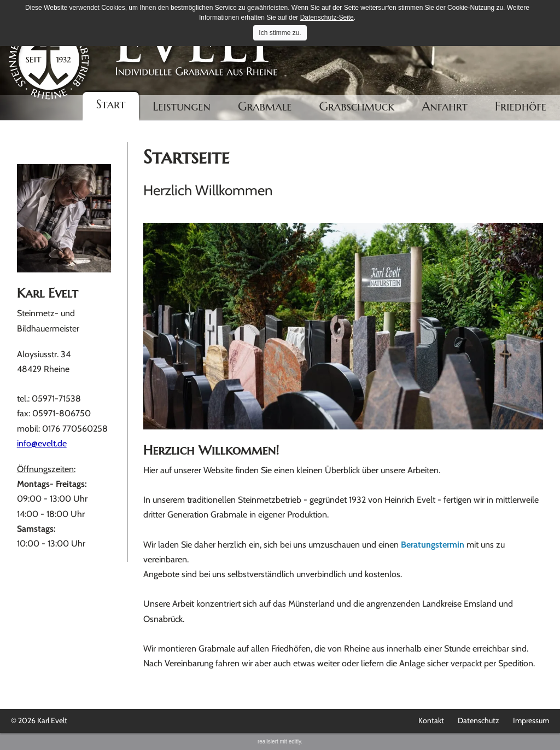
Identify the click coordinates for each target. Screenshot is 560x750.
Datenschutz (479, 720)
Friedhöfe (521, 106)
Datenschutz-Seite (327, 18)
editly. (296, 742)
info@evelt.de (42, 443)
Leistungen (182, 106)
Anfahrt (445, 106)
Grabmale (265, 106)
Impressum (531, 720)
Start (111, 104)
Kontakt (431, 720)
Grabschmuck (357, 106)
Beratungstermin (433, 545)
